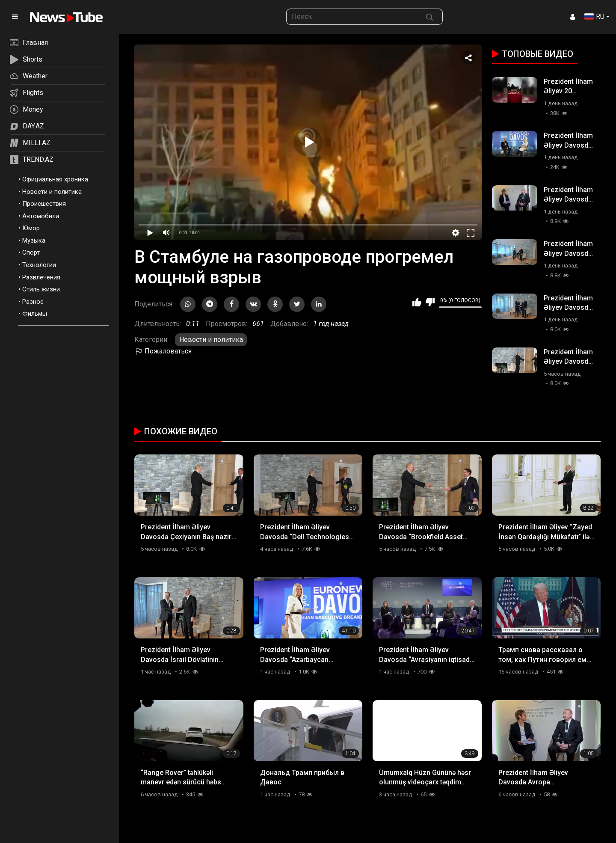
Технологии (39, 265)
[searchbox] (352, 17)
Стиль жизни (41, 289)
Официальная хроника (55, 179)
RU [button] (594, 16)
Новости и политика (52, 192)
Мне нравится (417, 302)
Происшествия (44, 204)
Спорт (31, 252)
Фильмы (35, 314)
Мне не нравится (430, 302)
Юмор (31, 228)
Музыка (34, 240)
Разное (33, 302)
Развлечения (41, 277)
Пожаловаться (163, 351)
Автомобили (41, 216)
